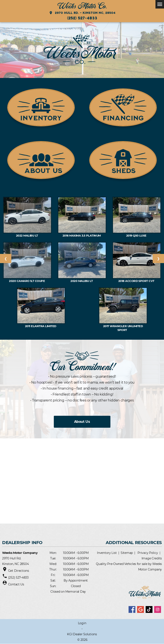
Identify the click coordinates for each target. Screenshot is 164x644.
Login (82, 623)
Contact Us (16, 584)
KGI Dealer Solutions (82, 634)
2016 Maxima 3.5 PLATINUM (82, 235)
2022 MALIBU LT (27, 235)
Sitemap (127, 553)
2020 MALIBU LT (82, 281)
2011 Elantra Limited (41, 326)
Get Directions (19, 571)
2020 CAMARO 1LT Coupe (27, 281)
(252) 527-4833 (82, 18)
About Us (82, 422)
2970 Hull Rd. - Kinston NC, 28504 (82, 13)
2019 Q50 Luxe (137, 235)
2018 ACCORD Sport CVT (137, 281)
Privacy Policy (148, 553)
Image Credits (152, 558)
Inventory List (107, 553)
